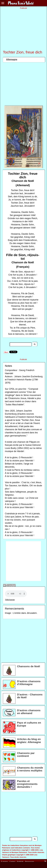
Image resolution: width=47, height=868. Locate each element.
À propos (4, 861)
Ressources (30, 861)
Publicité (20, 861)
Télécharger (10, 600)
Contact (12, 861)
